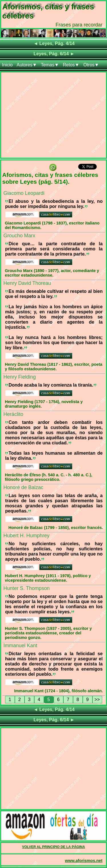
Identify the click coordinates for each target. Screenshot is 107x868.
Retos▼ (71, 65)
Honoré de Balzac (23, 487)
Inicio (7, 65)
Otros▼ (91, 65)
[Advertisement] (53, 116)
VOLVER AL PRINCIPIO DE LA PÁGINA (53, 847)
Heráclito (13, 414)
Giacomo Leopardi (24, 193)
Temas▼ (50, 65)
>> (97, 699)
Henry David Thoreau (27, 283)
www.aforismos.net (84, 861)
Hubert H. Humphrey (26, 536)
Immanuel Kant (20, 646)
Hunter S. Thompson (27, 588)
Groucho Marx (19, 236)
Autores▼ (27, 65)
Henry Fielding (20, 377)
